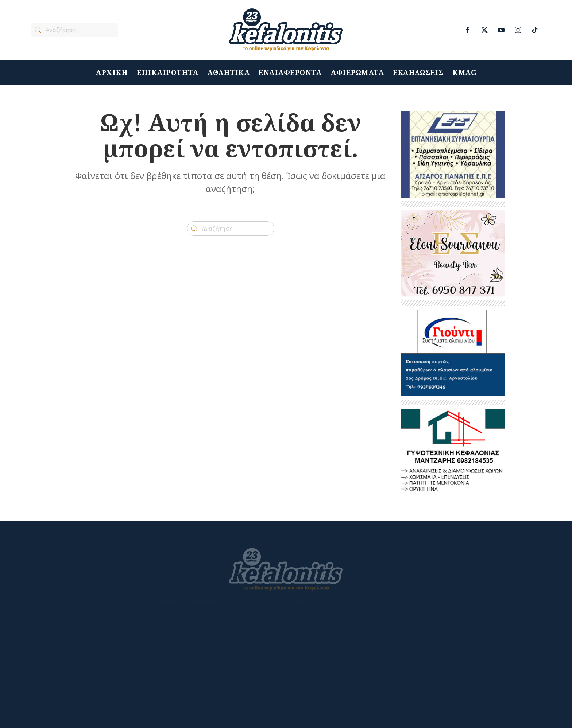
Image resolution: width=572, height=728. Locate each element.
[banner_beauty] (453, 253)
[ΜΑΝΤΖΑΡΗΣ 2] (453, 452)
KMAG (464, 73)
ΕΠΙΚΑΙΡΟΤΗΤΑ (167, 73)
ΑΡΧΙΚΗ (112, 73)
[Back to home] (286, 30)
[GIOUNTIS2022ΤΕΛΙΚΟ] (453, 352)
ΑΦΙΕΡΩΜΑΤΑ (357, 73)
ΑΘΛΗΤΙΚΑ (228, 73)
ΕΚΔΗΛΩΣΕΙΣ (418, 73)
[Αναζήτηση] (74, 30)
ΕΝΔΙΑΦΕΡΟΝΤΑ (290, 73)
